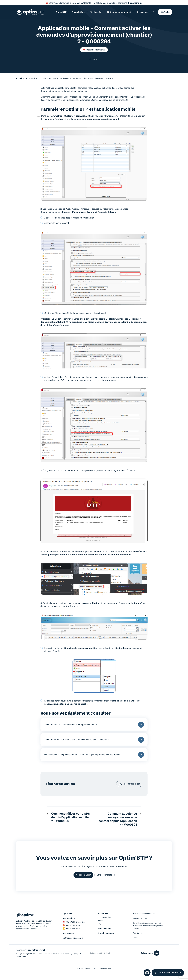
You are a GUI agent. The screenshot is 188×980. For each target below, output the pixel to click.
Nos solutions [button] (82, 13)
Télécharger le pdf (129, 787)
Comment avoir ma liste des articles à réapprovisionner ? (94, 725)
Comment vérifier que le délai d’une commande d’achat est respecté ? (94, 741)
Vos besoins (68, 937)
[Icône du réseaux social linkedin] (157, 957)
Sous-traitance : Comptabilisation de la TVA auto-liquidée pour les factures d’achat (94, 757)
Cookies (136, 942)
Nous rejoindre (104, 932)
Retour (94, 59)
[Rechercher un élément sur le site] (154, 13)
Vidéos (101, 924)
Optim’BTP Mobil (72, 932)
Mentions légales (140, 922)
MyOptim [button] (165, 13)
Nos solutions (69, 922)
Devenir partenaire (106, 937)
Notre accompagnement (73, 942)
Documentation (104, 921)
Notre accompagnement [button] (121, 13)
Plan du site (138, 937)
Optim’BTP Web (71, 929)
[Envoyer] (125, 957)
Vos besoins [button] (99, 13)
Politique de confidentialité (144, 917)
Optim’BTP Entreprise (94, 50)
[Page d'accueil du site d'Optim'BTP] (30, 13)
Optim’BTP (67, 917)
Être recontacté (105, 879)
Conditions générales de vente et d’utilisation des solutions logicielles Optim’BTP (148, 930)
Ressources (144, 13)
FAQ (99, 928)
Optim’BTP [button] (65, 13)
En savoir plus (135, 3)
